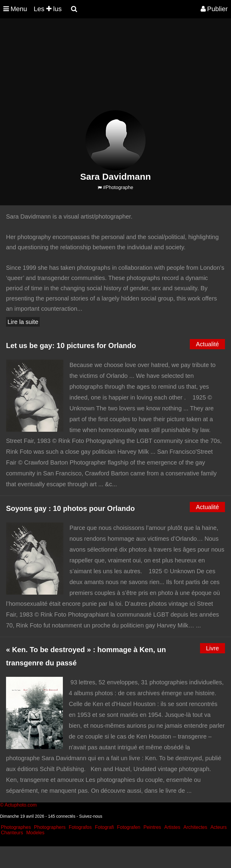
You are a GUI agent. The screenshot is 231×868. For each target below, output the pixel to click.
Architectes (195, 827)
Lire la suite (23, 322)
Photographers (50, 827)
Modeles (35, 833)
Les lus (48, 9)
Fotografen (129, 827)
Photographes (16, 827)
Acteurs (218, 827)
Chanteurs (12, 833)
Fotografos (80, 827)
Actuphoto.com (21, 805)
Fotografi (104, 827)
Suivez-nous (91, 816)
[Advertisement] (109, 68)
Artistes (172, 827)
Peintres (152, 827)
